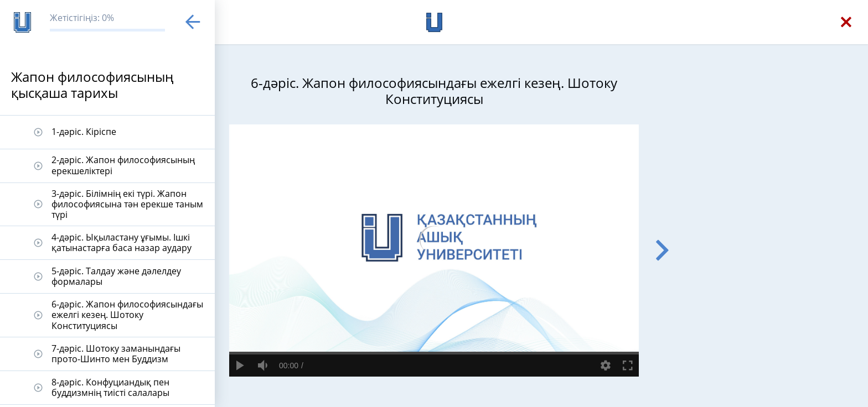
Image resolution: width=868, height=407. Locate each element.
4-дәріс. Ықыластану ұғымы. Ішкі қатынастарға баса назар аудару (122, 242)
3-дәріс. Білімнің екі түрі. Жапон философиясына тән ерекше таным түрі (127, 204)
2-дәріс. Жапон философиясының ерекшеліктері (123, 165)
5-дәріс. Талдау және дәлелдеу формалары (116, 276)
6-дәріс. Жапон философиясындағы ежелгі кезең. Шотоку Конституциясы (127, 315)
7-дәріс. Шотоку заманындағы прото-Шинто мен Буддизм (116, 354)
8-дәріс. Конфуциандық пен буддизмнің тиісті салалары (110, 387)
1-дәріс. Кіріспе (84, 132)
